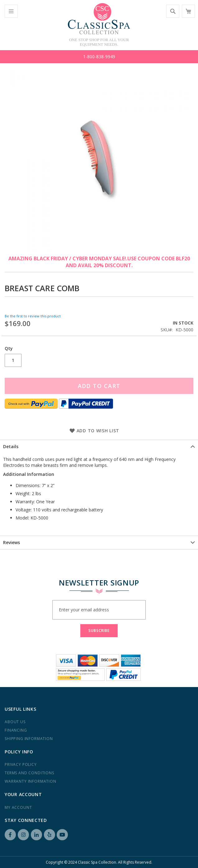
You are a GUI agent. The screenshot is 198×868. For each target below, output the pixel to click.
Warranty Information (31, 781)
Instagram (23, 835)
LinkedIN (36, 835)
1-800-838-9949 (99, 57)
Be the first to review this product (33, 316)
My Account (18, 807)
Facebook (10, 835)
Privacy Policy (21, 764)
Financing (16, 730)
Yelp (49, 835)
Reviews (12, 542)
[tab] (99, 446)
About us (15, 722)
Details (11, 446)
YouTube (62, 835)
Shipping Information (29, 739)
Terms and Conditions (29, 773)
